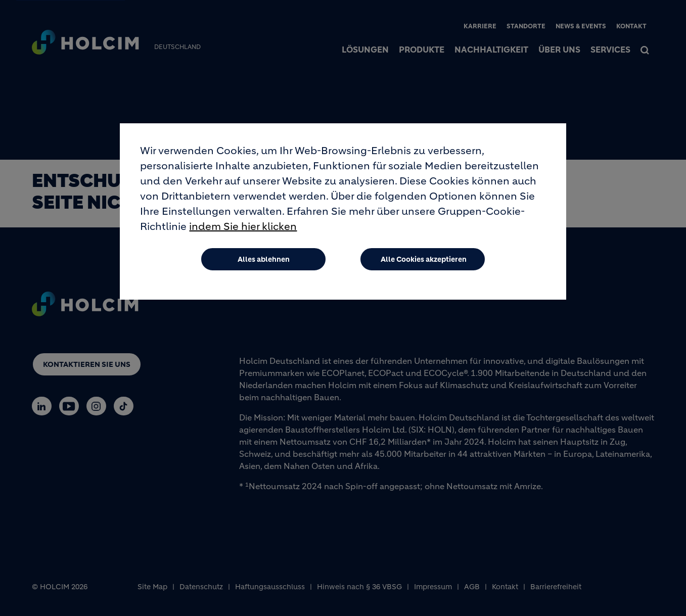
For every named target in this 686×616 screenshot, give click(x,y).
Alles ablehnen (264, 263)
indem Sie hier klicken (243, 230)
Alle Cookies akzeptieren (424, 263)
